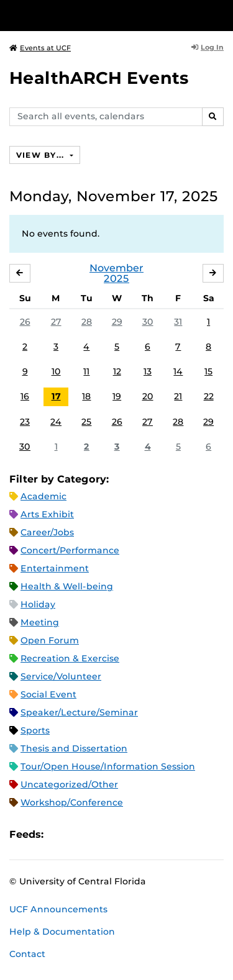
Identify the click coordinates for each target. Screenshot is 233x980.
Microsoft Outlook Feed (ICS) (81, 834)
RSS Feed (102, 834)
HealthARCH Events (99, 78)
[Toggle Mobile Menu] (221, 15)
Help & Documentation (62, 932)
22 (209, 396)
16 (25, 396)
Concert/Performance (70, 550)
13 (148, 371)
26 (25, 322)
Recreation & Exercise (70, 658)
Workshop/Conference (72, 802)
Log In (208, 47)
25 (86, 422)
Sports (35, 730)
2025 (116, 279)
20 (148, 396)
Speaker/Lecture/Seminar (79, 712)
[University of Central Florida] (94, 15)
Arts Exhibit (47, 514)
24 (56, 422)
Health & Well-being (67, 586)
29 (117, 322)
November (116, 268)
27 (56, 322)
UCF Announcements (58, 909)
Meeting (40, 622)
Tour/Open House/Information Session (108, 766)
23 (25, 422)
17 (56, 396)
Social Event (48, 694)
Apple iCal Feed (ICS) (60, 834)
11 (86, 371)
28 (87, 322)
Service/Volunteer (61, 676)
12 (117, 371)
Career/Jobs (47, 532)
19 (117, 396)
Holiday (38, 604)
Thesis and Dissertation (74, 748)
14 (178, 371)
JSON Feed (144, 834)
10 (56, 371)
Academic (43, 496)
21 (178, 396)
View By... (42, 155)
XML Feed (123, 834)
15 (208, 371)
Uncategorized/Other (69, 784)
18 (86, 396)
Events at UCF (40, 48)
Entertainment (55, 568)
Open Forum (50, 640)
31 (178, 322)
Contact (27, 954)
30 (148, 322)
